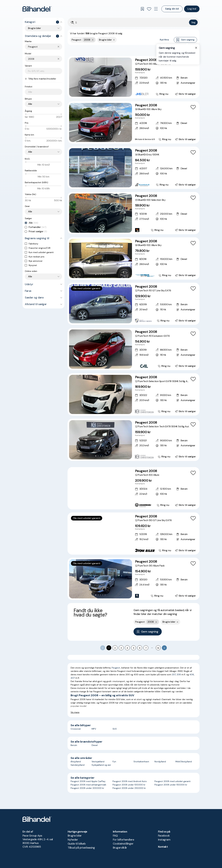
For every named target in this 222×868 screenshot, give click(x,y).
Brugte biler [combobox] (35, 28)
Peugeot (116, 668)
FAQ (115, 836)
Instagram (164, 840)
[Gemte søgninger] (142, 9)
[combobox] (45, 47)
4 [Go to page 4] (127, 648)
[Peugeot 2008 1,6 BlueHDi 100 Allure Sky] (134, 123)
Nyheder (73, 840)
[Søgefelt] (132, 23)
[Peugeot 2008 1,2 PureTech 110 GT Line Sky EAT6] (134, 304)
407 (73, 678)
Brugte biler (75, 836)
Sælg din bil (172, 9)
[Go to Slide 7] (107, 504)
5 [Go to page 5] (134, 648)
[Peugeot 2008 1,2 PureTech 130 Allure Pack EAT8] (134, 77)
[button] (101, 77)
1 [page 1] (109, 648)
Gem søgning (185, 40)
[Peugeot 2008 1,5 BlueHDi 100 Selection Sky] (134, 213)
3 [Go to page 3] (121, 648)
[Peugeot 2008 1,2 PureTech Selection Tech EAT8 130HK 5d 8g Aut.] (134, 440)
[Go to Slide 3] (100, 93)
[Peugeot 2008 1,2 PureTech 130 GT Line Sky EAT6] (134, 534)
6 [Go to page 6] (140, 648)
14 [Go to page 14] (158, 648)
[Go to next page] (164, 648)
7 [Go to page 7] (146, 648)
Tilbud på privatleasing (81, 848)
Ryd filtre (164, 40)
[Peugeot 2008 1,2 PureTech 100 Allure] (134, 488)
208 (179, 674)
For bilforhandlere (123, 840)
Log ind (192, 9)
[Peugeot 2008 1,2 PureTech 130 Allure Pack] (134, 579)
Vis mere (75, 712)
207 (174, 674)
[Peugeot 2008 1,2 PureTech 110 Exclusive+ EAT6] (134, 349)
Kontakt (163, 847)
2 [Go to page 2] (115, 648)
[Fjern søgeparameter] (114, 40)
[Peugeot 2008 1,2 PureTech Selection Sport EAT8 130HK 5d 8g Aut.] (134, 394)
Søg (193, 22)
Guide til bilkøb (77, 844)
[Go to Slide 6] (105, 504)
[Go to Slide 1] (96, 93)
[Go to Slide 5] (105, 93)
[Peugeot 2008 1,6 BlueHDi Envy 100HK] (134, 168)
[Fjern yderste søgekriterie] (93, 40)
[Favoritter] (149, 9)
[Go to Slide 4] (103, 93)
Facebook (164, 836)
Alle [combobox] (30, 104)
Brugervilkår (120, 848)
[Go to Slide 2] (98, 93)
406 (192, 674)
